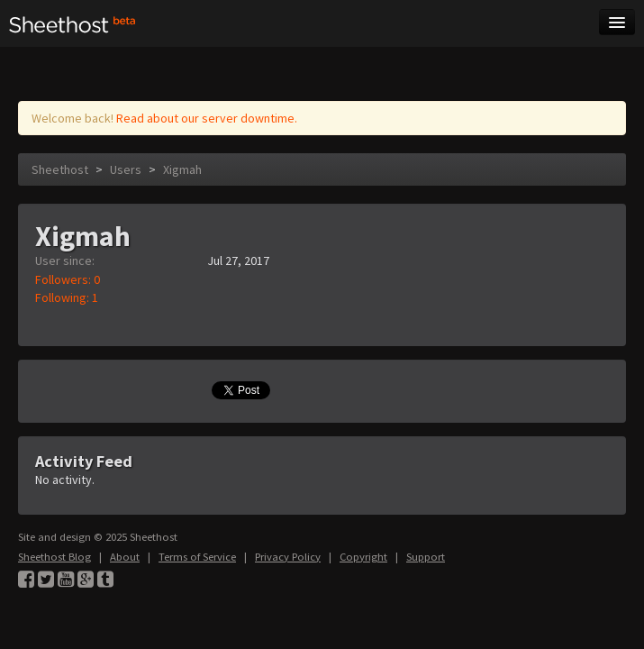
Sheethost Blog (54, 557)
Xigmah (182, 169)
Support (426, 557)
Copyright (363, 557)
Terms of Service (197, 557)
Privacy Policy (288, 557)
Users (126, 169)
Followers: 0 (68, 279)
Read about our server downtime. (207, 118)
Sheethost (60, 169)
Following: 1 (67, 297)
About (125, 557)
